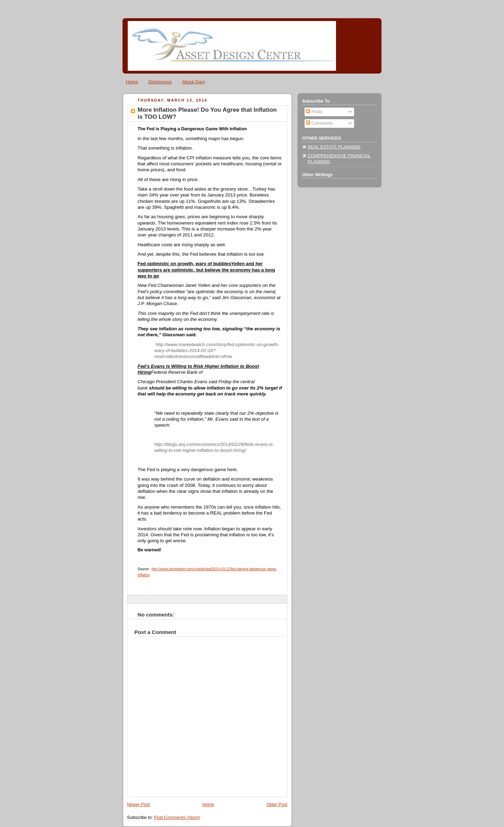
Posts (314, 112)
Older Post (277, 805)
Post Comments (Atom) (177, 818)
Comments (319, 123)
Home (132, 82)
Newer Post (138, 805)
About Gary (194, 82)
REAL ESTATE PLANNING (334, 147)
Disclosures (160, 82)
